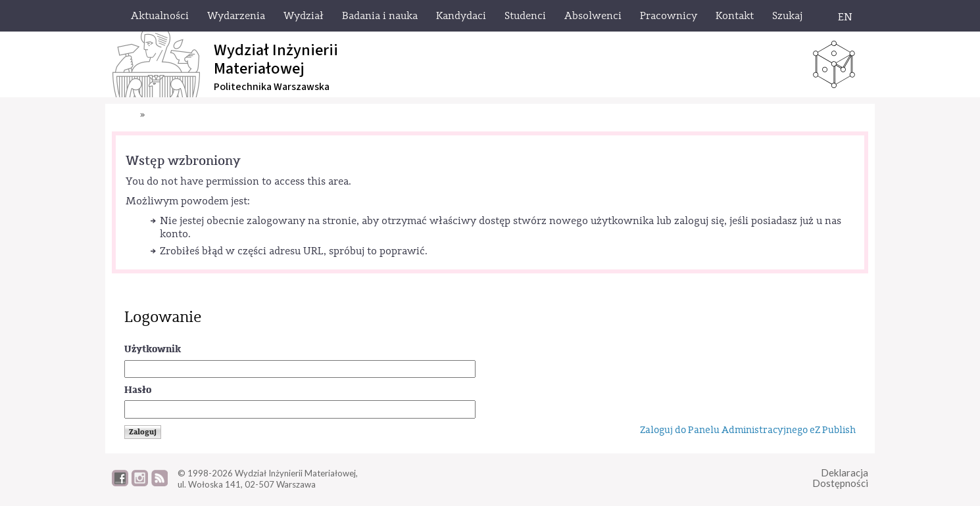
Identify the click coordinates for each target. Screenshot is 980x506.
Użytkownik (153, 349)
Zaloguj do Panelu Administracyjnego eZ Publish (748, 430)
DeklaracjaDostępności (840, 478)
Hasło (138, 390)
